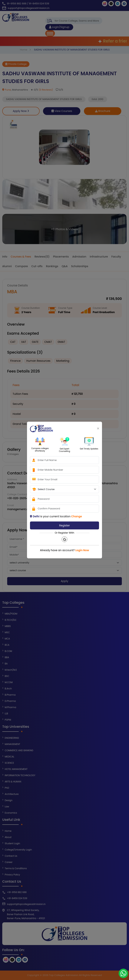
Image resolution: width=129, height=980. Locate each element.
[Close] (98, 428)
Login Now (82, 550)
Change (76, 516)
